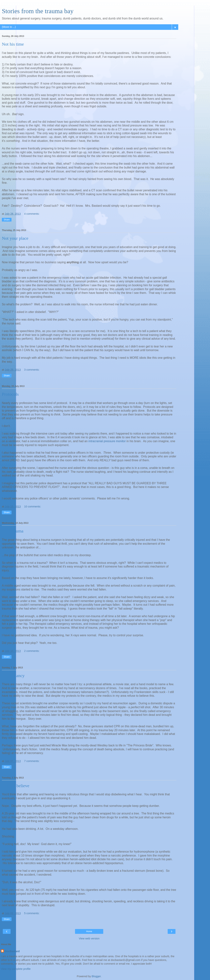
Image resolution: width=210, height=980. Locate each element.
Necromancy (13, 676)
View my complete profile (16, 969)
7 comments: (32, 761)
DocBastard (12, 951)
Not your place (15, 238)
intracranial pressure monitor (107, 441)
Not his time (13, 44)
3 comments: (32, 370)
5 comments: (32, 913)
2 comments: (32, 651)
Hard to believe (16, 786)
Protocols (10, 394)
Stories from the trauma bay (38, 11)
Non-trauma (13, 531)
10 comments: (32, 507)
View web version (89, 938)
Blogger (96, 976)
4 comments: (32, 214)
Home (89, 931)
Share (7, 220)
